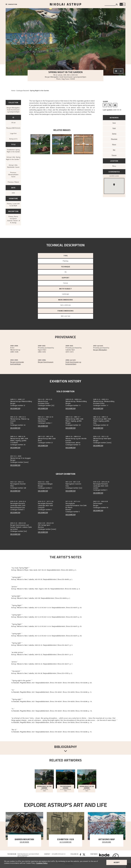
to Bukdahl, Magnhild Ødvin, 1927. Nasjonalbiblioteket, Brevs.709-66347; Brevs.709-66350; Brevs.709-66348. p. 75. (52, 732)
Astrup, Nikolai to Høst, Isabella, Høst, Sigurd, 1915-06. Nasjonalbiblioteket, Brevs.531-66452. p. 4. (46, 589)
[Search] (117, 5)
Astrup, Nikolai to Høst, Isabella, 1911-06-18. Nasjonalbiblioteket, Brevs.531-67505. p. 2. (42, 674)
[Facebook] (80, 856)
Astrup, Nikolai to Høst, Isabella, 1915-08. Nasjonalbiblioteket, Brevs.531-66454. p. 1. (41, 598)
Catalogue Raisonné (23, 91)
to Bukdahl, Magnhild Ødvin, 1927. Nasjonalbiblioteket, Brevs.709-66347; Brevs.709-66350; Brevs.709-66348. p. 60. (52, 683)
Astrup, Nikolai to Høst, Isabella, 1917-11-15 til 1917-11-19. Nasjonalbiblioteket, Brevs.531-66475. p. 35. (47, 627)
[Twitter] (84, 856)
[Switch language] (121, 4)
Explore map (107, 842)
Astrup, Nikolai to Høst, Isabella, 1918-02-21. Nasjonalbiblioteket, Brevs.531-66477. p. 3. (42, 645)
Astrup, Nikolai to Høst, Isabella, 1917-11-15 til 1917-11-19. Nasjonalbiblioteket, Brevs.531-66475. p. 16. (47, 608)
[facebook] (105, 105)
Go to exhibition (65, 842)
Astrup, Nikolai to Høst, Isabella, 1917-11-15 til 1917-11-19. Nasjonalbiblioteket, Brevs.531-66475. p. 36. (47, 636)
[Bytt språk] (124, 4)
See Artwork (24, 842)
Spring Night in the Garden (40, 91)
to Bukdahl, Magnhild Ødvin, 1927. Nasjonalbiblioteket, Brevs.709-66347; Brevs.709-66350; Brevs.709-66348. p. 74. (52, 702)
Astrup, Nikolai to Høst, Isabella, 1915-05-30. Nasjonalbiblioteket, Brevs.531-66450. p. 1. (42, 580)
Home (13, 91)
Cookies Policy (42, 863)
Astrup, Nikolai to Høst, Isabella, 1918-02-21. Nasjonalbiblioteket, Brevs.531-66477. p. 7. (42, 664)
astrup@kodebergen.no (59, 854)
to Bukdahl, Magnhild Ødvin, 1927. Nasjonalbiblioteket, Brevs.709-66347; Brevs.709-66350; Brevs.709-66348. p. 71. (52, 692)
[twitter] (110, 105)
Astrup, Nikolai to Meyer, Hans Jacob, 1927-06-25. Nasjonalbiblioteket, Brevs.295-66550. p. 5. (44, 570)
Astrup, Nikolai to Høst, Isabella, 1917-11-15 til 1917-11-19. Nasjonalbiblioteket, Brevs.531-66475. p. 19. (47, 617)
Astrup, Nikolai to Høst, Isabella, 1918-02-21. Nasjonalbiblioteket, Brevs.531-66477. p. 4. (42, 655)
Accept (117, 862)
